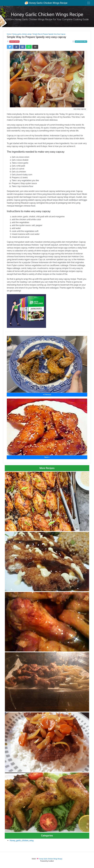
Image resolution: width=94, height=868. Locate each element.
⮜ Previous (47, 395)
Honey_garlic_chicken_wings (22, 34)
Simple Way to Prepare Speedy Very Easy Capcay (49, 34)
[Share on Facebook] (16, 47)
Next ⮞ (47, 457)
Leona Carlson (14, 42)
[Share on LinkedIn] (23, 47)
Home (9, 34)
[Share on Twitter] (10, 47)
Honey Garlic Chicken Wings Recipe (46, 3)
